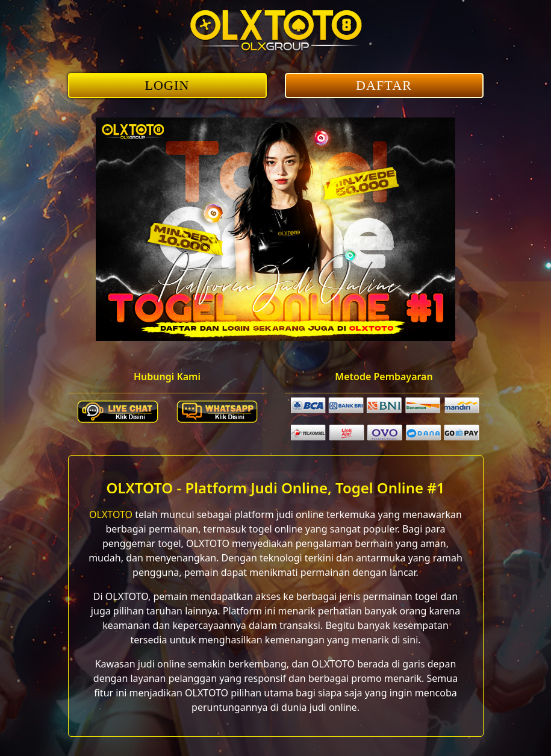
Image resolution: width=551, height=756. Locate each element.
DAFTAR (384, 85)
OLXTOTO (111, 514)
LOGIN (167, 85)
